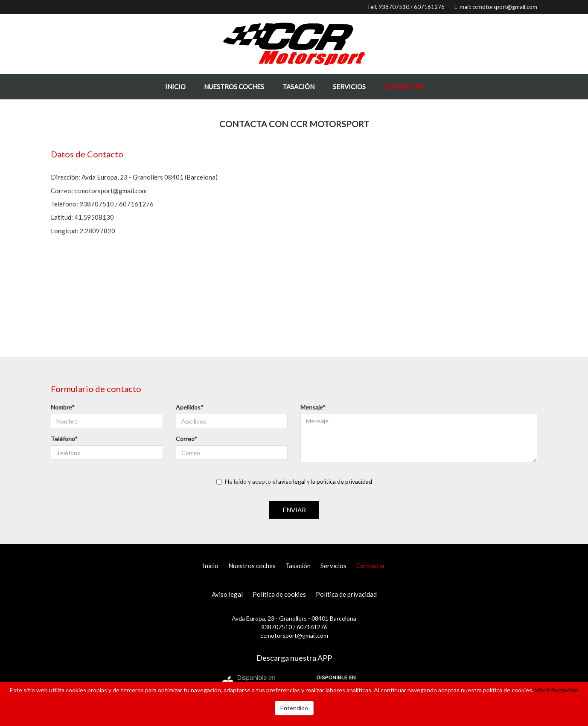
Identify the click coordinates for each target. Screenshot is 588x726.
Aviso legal (227, 594)
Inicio (175, 87)
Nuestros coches (234, 87)
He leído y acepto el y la (294, 481)
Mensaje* (313, 407)
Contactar (403, 87)
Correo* (186, 439)
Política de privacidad (346, 594)
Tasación (298, 87)
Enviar (294, 510)
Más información (556, 690)
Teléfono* (64, 439)
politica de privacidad (344, 481)
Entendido (294, 708)
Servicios (349, 87)
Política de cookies (279, 594)
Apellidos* (190, 407)
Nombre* (63, 407)
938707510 (394, 7)
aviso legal (292, 481)
